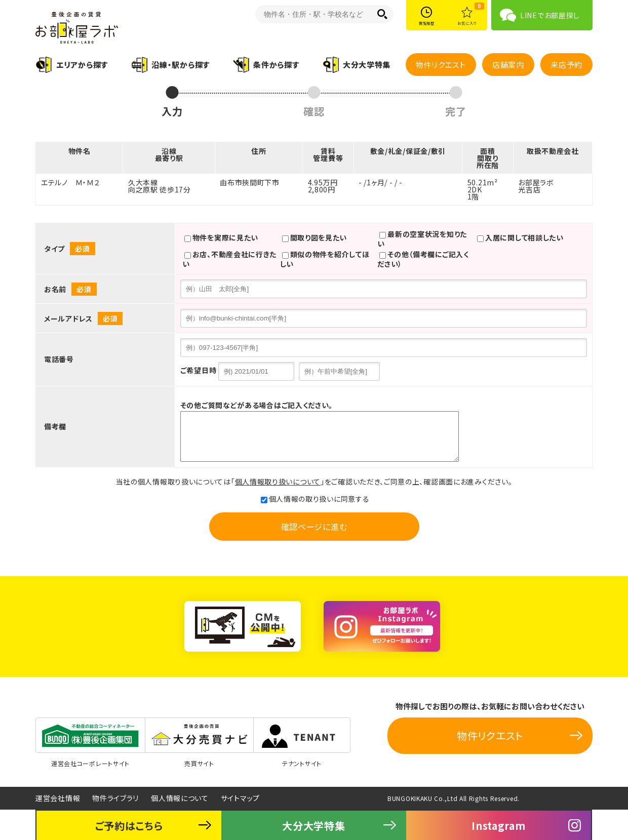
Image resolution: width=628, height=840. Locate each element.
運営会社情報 (58, 798)
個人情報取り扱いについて (278, 482)
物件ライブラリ (115, 798)
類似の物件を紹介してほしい (325, 259)
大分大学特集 (367, 65)
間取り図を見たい (315, 238)
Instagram (498, 826)
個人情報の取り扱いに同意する (315, 499)
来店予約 (566, 65)
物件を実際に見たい (221, 238)
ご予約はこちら (129, 826)
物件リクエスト (441, 65)
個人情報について (180, 798)
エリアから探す (82, 65)
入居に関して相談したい (520, 238)
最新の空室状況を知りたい (422, 239)
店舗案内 (508, 65)
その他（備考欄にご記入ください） (423, 259)
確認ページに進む (314, 527)
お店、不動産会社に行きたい (229, 259)
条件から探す (276, 65)
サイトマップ (240, 798)
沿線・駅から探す (181, 65)
